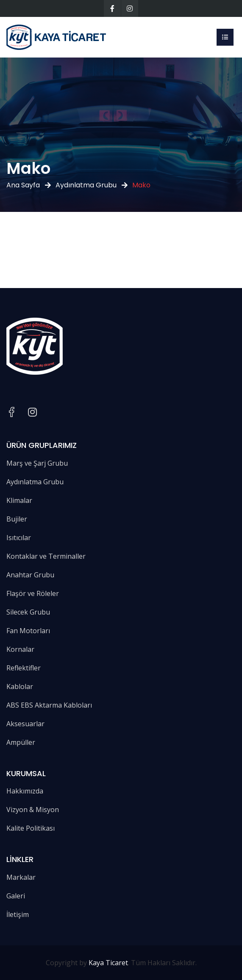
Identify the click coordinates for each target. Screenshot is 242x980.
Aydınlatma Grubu (86, 185)
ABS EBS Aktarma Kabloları (49, 705)
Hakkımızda (25, 791)
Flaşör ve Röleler (33, 593)
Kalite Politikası (31, 828)
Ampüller (21, 742)
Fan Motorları (28, 631)
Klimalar (19, 500)
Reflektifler (24, 668)
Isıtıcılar (19, 538)
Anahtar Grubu (30, 575)
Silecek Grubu (28, 612)
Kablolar (20, 686)
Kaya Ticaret (108, 963)
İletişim (18, 914)
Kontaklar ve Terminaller (46, 556)
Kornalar (20, 649)
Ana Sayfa (23, 185)
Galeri (16, 896)
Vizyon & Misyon (33, 810)
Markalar (21, 877)
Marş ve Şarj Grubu (37, 463)
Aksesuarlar (25, 724)
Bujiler (17, 519)
